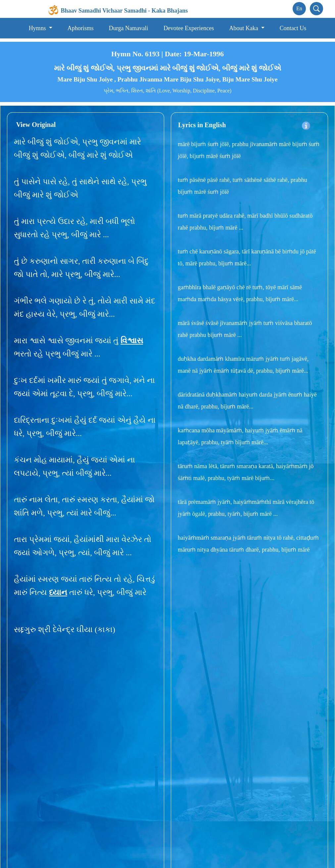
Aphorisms (81, 28)
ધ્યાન (58, 592)
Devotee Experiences (189, 28)
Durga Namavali (129, 28)
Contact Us (293, 28)
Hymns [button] (38, 28)
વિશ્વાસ (132, 341)
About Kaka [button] (244, 28)
